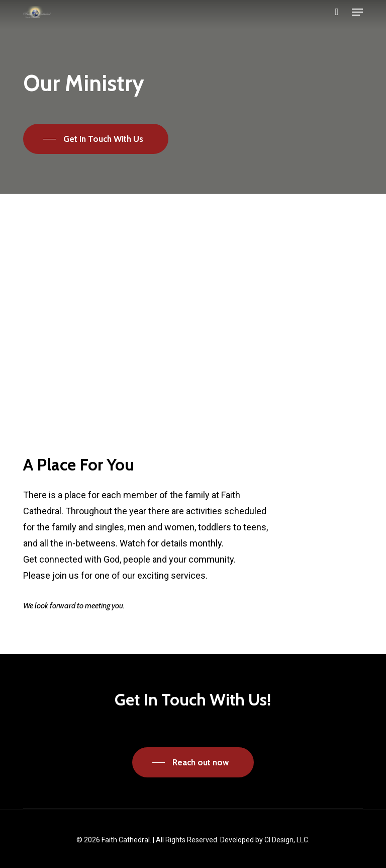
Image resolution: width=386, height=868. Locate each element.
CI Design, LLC (286, 840)
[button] (357, 12)
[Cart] (337, 12)
